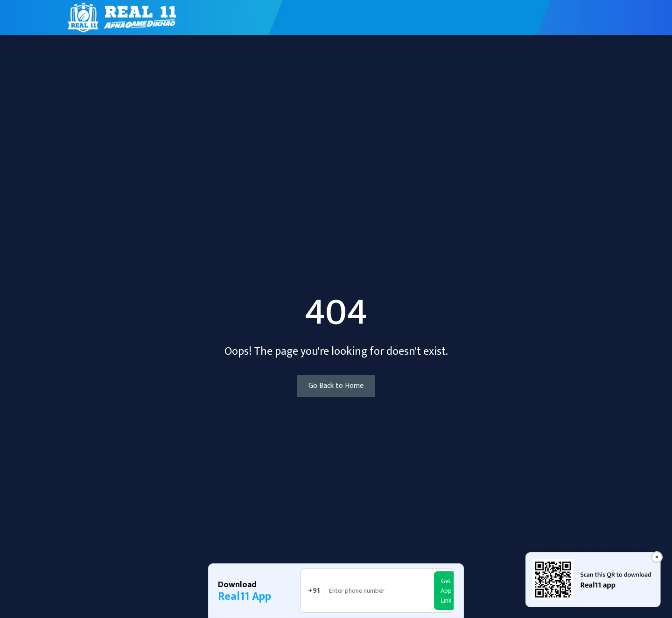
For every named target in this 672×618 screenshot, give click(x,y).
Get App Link (446, 591)
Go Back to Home (336, 386)
